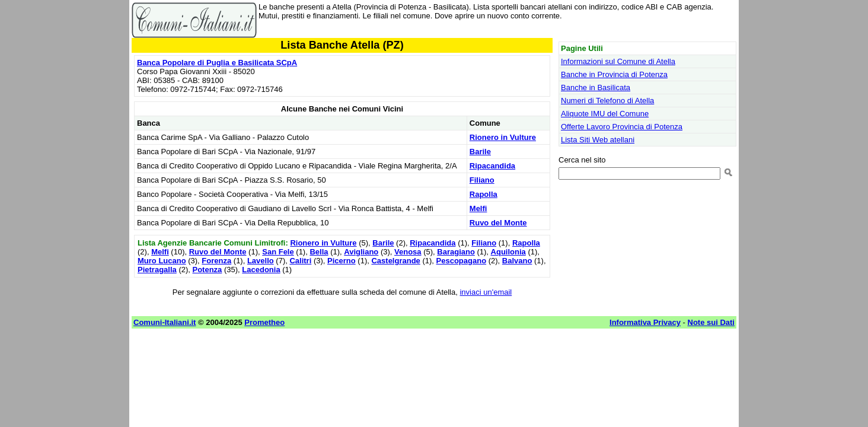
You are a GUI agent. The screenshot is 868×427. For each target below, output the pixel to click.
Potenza (208, 270)
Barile (480, 152)
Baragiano (456, 252)
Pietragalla (157, 270)
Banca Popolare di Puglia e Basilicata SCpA (217, 63)
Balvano (517, 261)
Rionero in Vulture (503, 137)
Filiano (482, 180)
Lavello (261, 261)
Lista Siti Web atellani (598, 140)
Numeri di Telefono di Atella (607, 101)
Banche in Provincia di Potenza (614, 74)
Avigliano (361, 252)
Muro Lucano (162, 261)
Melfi (478, 208)
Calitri (300, 261)
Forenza (216, 261)
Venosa (408, 252)
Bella (319, 252)
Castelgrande (395, 261)
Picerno (342, 261)
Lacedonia (261, 270)
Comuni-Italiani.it (165, 322)
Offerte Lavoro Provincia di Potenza (622, 127)
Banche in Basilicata (596, 87)
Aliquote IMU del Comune (605, 114)
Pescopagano (462, 261)
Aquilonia (508, 252)
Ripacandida (492, 166)
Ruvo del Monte (498, 223)
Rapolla (484, 194)
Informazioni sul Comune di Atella (618, 61)
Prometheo (264, 322)
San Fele (278, 252)
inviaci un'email (486, 292)
